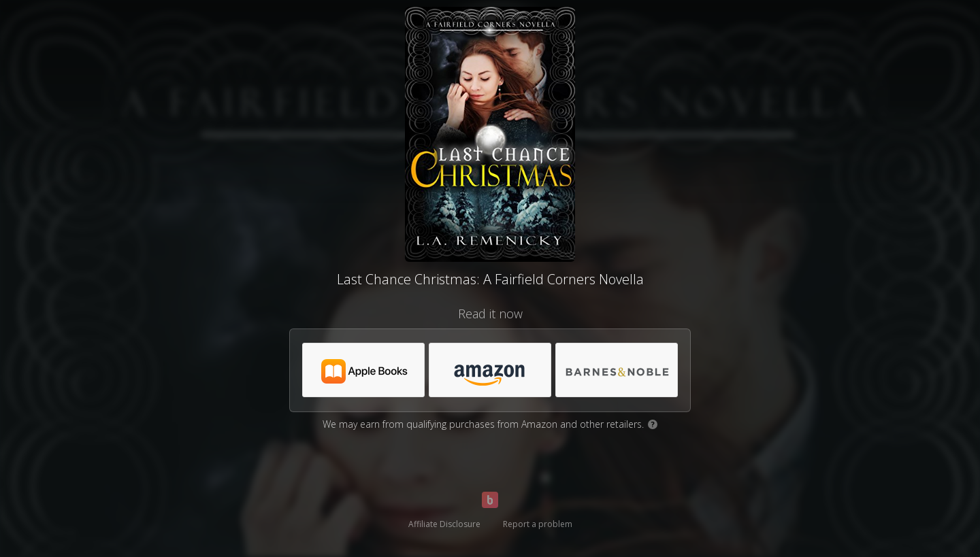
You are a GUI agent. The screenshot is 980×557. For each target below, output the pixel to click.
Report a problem (538, 524)
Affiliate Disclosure (444, 524)
